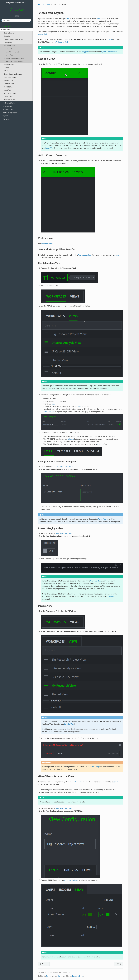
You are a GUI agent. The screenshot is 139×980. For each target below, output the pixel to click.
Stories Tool (8, 97)
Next (118, 964)
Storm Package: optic (10, 113)
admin (116, 782)
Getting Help (8, 43)
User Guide (5, 30)
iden (53, 404)
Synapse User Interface (16, 8)
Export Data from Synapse (13, 74)
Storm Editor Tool (10, 93)
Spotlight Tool (8, 87)
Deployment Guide (9, 103)
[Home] (39, 4)
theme (60, 976)
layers (98, 19)
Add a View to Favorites (13, 52)
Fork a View (9, 55)
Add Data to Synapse (11, 71)
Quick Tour (7, 36)
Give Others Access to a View (15, 61)
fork (79, 407)
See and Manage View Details (14, 58)
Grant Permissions (10, 77)
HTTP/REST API (8, 109)
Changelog (6, 119)
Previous (44, 964)
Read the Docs (78, 976)
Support (5, 116)
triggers (71, 439)
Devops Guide (7, 106)
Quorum (7, 68)
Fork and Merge (9, 64)
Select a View (10, 49)
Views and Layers (9, 46)
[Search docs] (16, 20)
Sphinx (49, 976)
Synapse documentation (110, 52)
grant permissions (71, 880)
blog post (85, 52)
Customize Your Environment (13, 39)
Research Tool (8, 80)
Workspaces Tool (9, 100)
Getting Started (9, 33)
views (67, 19)
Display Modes (9, 84)
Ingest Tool (7, 90)
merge (112, 597)
